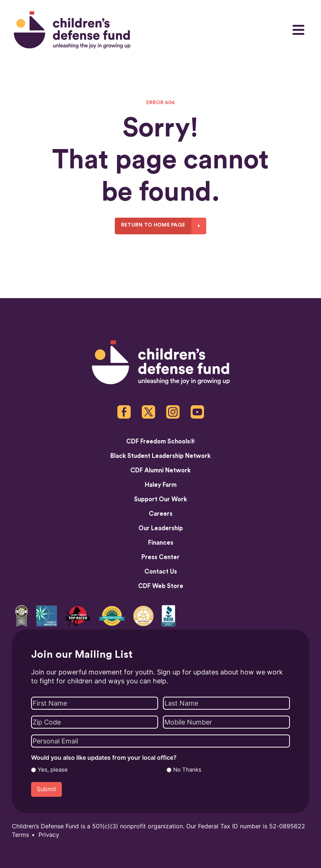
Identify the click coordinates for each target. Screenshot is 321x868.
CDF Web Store (161, 586)
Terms (20, 835)
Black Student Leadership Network (160, 456)
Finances (161, 543)
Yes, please (53, 770)
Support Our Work (160, 499)
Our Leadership (161, 528)
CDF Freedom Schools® (161, 442)
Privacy (49, 835)
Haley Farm (161, 485)
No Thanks (187, 770)
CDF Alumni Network (160, 471)
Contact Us (161, 572)
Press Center (160, 557)
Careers (161, 514)
